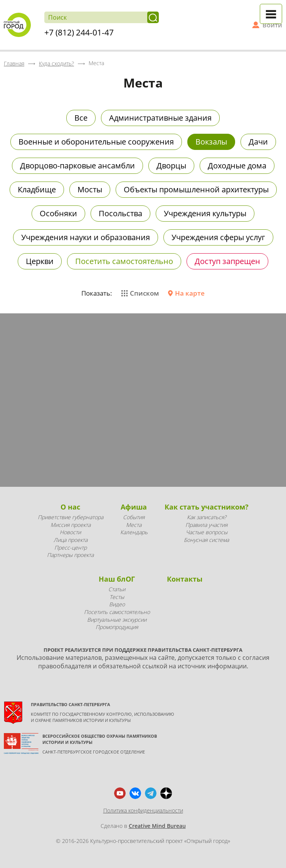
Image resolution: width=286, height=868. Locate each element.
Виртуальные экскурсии (117, 620)
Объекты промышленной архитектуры (196, 189)
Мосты (90, 189)
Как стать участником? (207, 507)
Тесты (117, 597)
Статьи (117, 589)
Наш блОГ (117, 579)
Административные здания (160, 118)
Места (134, 525)
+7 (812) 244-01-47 (79, 32)
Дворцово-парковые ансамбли (77, 166)
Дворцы (171, 166)
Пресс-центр (71, 548)
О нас (70, 507)
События (134, 517)
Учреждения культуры (205, 213)
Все (81, 118)
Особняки (58, 213)
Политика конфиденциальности (143, 810)
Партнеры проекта (70, 555)
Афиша (134, 507)
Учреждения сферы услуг (218, 237)
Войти (272, 25)
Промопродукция (117, 627)
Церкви (40, 261)
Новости (70, 532)
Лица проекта (71, 540)
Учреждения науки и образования (86, 237)
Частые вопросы (207, 532)
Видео (117, 604)
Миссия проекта (71, 525)
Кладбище (37, 189)
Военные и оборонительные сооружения (96, 142)
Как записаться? (207, 517)
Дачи (258, 142)
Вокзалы (211, 142)
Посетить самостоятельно (124, 261)
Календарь (134, 532)
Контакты (185, 579)
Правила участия (206, 525)
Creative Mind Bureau (157, 826)
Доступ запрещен (227, 261)
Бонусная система (206, 540)
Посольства (120, 213)
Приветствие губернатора (71, 517)
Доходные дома (237, 166)
